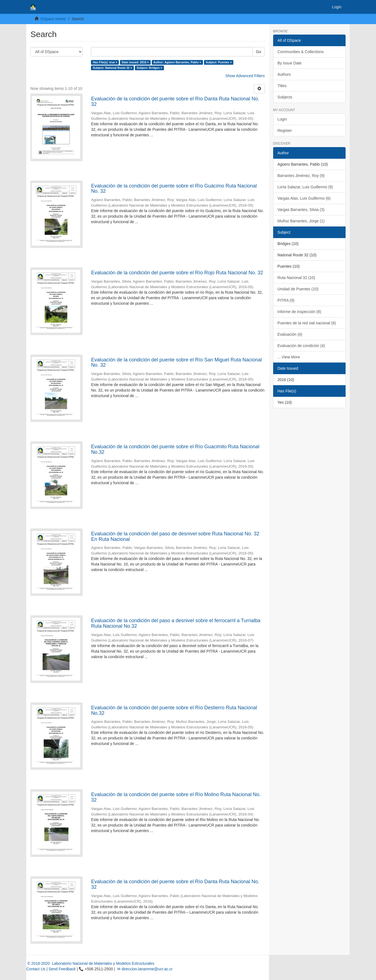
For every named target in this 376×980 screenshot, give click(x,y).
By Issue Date (290, 63)
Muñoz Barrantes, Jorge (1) (301, 221)
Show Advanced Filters (245, 76)
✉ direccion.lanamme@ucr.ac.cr (144, 969)
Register (285, 131)
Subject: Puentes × (219, 62)
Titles (282, 86)
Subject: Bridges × (149, 68)
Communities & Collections (301, 52)
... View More (289, 357)
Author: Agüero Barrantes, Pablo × (177, 62)
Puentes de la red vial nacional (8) (307, 323)
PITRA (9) (286, 300)
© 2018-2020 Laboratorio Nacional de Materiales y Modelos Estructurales (90, 963)
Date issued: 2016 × (135, 62)
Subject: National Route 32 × (113, 68)
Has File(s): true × (105, 62)
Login (282, 119)
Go (259, 52)
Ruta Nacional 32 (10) (296, 278)
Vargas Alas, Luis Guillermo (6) (304, 198)
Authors (284, 74)
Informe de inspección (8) (299, 312)
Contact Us (36, 969)
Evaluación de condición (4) (301, 346)
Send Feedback (62, 969)
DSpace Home (53, 19)
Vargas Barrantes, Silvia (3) (301, 210)
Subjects (285, 97)
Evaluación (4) (290, 334)
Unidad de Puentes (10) (298, 289)
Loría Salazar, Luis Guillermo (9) (305, 187)
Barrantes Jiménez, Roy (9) (301, 176)
